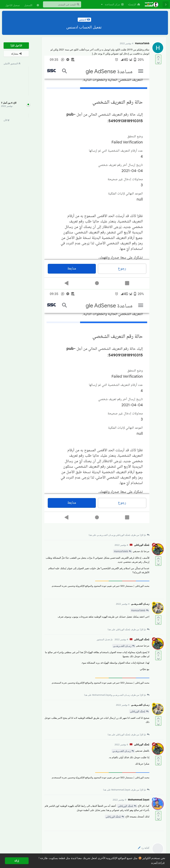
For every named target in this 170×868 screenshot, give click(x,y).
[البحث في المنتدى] (62, 4)
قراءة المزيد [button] (158, 863)
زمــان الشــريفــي (122, 646)
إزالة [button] (17, 861)
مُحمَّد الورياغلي (138, 711)
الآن (6, 120)
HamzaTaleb (121, 551)
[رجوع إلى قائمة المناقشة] (166, 4)
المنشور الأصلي (12, 63)
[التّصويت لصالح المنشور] (158, 57)
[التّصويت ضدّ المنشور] (158, 62)
